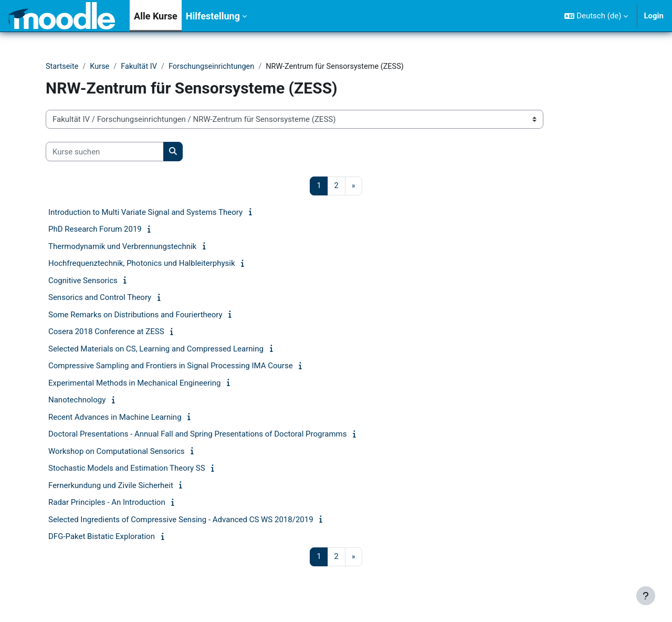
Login (654, 16)
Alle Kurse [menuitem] (156, 16)
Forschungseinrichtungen (217, 67)
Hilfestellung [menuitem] (213, 16)
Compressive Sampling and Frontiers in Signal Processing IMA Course (171, 367)
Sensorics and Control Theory (100, 298)
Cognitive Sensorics (83, 281)
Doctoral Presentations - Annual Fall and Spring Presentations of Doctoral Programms (198, 435)
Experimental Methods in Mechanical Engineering (134, 383)
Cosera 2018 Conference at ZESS (106, 333)
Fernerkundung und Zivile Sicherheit (111, 486)
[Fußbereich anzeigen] (646, 596)
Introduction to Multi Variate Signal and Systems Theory (145, 213)
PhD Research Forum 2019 (95, 230)
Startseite (63, 67)
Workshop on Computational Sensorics (117, 452)
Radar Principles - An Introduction (107, 503)
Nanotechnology (77, 401)
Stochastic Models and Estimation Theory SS (127, 469)
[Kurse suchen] (105, 152)
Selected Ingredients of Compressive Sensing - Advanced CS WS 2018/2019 (181, 520)
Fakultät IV (141, 67)
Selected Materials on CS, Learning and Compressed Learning (156, 349)
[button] (596, 16)
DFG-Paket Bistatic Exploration (102, 537)
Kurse (101, 67)
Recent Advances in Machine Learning (115, 418)
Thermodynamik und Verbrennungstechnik (122, 247)
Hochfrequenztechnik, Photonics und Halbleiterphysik (142, 264)
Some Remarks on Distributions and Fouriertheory (135, 315)
